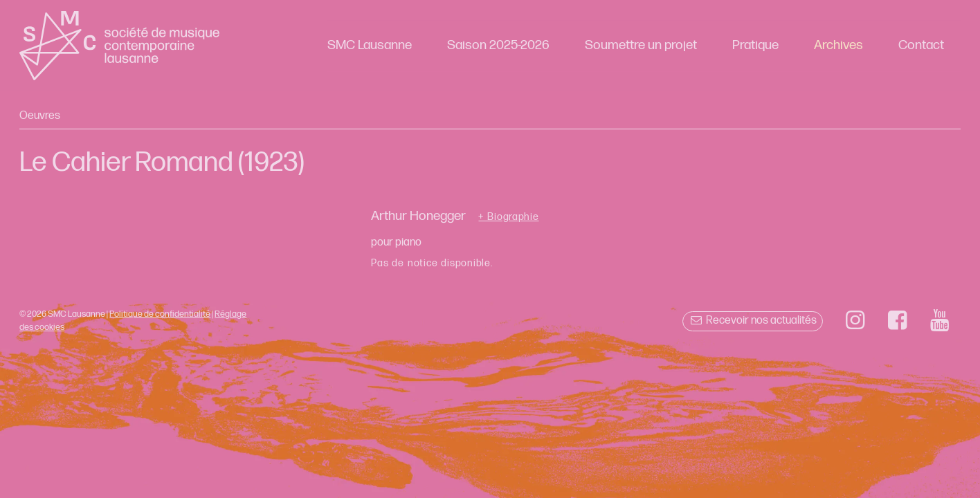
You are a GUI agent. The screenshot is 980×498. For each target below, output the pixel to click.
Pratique (755, 45)
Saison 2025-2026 (498, 45)
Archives (838, 45)
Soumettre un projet (641, 45)
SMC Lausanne (370, 45)
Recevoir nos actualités (753, 321)
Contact (921, 45)
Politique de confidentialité (160, 314)
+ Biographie (508, 217)
